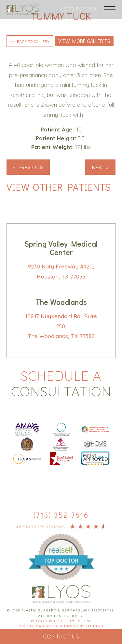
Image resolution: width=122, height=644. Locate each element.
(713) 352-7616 (79, 9)
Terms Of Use (78, 621)
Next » (100, 167)
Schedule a (61, 384)
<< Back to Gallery (30, 41)
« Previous (28, 167)
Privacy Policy (47, 621)
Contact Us (61, 636)
